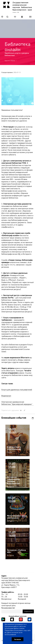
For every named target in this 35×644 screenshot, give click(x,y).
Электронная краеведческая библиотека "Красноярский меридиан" (17, 403)
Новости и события (10, 61)
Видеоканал (6, 396)
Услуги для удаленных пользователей (17, 390)
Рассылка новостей (8, 608)
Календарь (33, 418)
